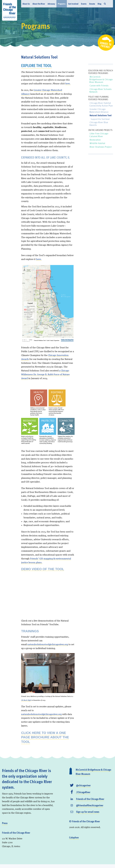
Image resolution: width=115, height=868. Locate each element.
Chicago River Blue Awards (99, 124)
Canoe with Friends (99, 85)
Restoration (95, 140)
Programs (62, 4)
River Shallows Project (101, 147)
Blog (99, 4)
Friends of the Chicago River (90, 799)
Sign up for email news (88, 812)
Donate (92, 4)
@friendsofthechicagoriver (90, 805)
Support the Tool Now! (100, 119)
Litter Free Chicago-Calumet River (99, 135)
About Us (26, 4)
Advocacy (51, 4)
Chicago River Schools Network (100, 90)
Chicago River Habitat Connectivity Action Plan (101, 104)
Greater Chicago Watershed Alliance (99, 110)
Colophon (74, 837)
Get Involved (73, 4)
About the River (39, 4)
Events (84, 4)
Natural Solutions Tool (101, 115)
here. (68, 84)
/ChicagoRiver (83, 792)
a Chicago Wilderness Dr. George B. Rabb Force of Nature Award (45, 375)
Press (5, 823)
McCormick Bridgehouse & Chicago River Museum (101, 79)
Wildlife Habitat (97, 143)
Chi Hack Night (26, 700)
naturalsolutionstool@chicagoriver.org (48, 645)
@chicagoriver (83, 785)
